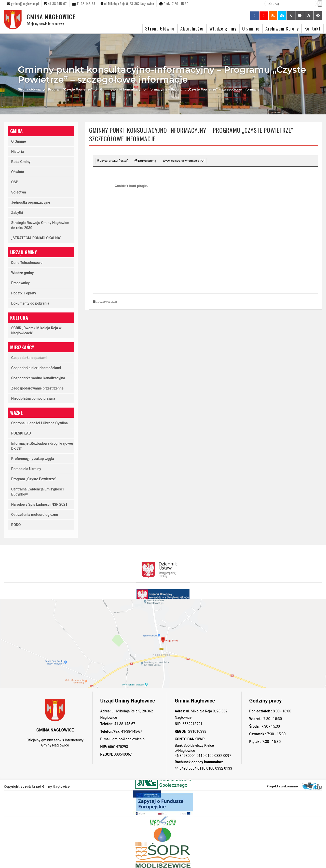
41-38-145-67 (124, 724)
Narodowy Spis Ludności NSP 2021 (39, 504)
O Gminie (18, 141)
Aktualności (192, 28)
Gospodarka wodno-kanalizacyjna (38, 378)
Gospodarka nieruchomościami (36, 368)
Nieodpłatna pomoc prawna (33, 398)
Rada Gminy (21, 162)
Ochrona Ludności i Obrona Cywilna (39, 423)
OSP (15, 182)
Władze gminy (223, 28)
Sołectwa (19, 192)
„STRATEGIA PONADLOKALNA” (36, 238)
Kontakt (313, 28)
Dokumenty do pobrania (30, 303)
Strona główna (29, 89)
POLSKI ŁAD (21, 433)
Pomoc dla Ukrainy (26, 469)
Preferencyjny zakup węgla (33, 459)
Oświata (18, 172)
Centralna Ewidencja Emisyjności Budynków (37, 492)
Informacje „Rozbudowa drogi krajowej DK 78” (42, 446)
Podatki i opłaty (24, 293)
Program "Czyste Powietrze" (70, 89)
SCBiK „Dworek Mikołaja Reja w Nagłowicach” (36, 331)
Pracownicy (21, 283)
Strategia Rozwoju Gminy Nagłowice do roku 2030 (40, 225)
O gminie (251, 28)
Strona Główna (160, 28)
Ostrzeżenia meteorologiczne (35, 515)
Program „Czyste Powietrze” (34, 479)
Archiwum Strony (282, 28)
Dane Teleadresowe (27, 263)
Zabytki (17, 213)
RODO (16, 525)
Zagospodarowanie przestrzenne (37, 388)
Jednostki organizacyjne (31, 202)
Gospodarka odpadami (29, 358)
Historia (17, 152)
